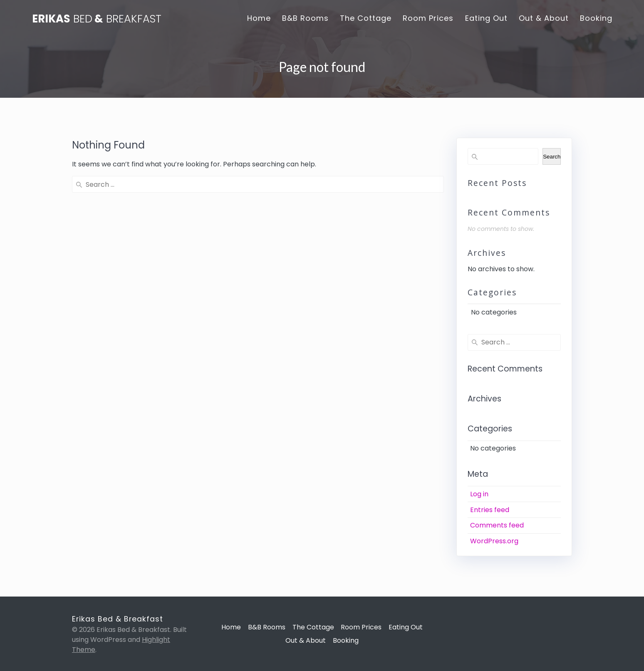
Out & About (544, 18)
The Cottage (366, 18)
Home (259, 18)
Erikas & (97, 19)
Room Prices (428, 18)
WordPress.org (494, 541)
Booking (596, 18)
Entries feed (490, 510)
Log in (479, 494)
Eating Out (486, 18)
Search (552, 157)
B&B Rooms (305, 18)
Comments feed (497, 525)
